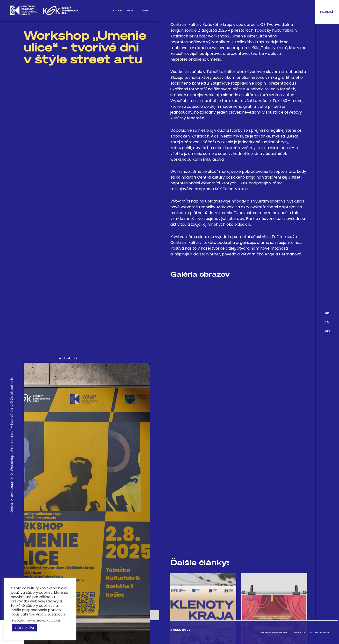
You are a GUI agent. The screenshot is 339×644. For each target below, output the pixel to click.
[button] (327, 12)
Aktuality (12, 487)
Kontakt (140, 11)
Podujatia (95, 11)
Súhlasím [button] (24, 628)
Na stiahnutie (278, 632)
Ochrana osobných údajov (237, 632)
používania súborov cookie (36, 620)
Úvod (12, 508)
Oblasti (118, 11)
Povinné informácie (312, 632)
